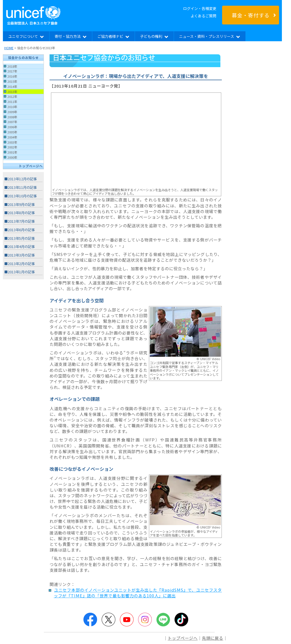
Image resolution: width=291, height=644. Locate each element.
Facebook (90, 620)
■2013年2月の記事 (20, 264)
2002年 (12, 147)
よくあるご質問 (203, 16)
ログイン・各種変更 (200, 8)
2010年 (12, 107)
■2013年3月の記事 (20, 255)
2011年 (12, 102)
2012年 (12, 96)
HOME (9, 48)
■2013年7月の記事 (20, 221)
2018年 (12, 66)
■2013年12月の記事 (21, 179)
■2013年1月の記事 (20, 272)
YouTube (127, 620)
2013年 (12, 92)
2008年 (12, 117)
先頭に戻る (213, 638)
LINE (163, 620)
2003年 (12, 142)
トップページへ (31, 166)
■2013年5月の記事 (20, 238)
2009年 (12, 112)
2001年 (12, 152)
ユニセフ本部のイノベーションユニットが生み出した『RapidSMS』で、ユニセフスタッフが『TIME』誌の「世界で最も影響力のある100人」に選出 (138, 593)
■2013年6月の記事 (20, 230)
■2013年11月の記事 (21, 187)
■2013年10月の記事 (21, 196)
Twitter (108, 620)
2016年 (12, 76)
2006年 (12, 127)
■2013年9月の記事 (20, 205)
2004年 (12, 137)
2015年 (12, 81)
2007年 (12, 122)
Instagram (145, 620)
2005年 (12, 132)
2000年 (12, 157)
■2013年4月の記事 (20, 247)
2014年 (12, 86)
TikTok (181, 620)
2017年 (12, 71)
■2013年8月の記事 (20, 213)
